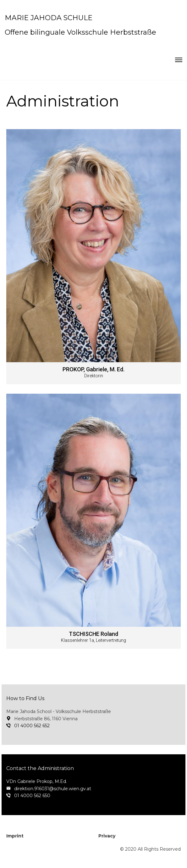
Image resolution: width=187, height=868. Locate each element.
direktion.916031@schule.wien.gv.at (53, 789)
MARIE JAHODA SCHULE (49, 18)
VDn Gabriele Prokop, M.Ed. (37, 781)
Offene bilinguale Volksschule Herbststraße (80, 32)
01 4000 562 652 (32, 726)
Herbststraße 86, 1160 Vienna (46, 719)
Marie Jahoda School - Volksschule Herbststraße (59, 711)
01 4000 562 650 (32, 796)
